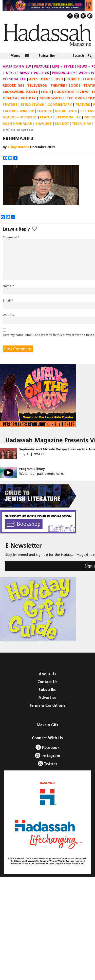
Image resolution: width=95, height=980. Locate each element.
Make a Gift (48, 725)
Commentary (60, 104)
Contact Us (48, 682)
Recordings (14, 85)
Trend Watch (51, 98)
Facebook (48, 747)
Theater (58, 85)
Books (74, 85)
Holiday (29, 98)
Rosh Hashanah (17, 123)
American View (17, 66)
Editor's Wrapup (18, 111)
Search (78, 56)
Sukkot (62, 123)
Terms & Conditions (48, 705)
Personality (64, 73)
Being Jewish (33, 104)
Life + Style (63, 66)
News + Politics (34, 73)
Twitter (48, 763)
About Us (48, 674)
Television (37, 85)
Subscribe (47, 56)
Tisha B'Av (82, 123)
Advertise (47, 697)
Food (46, 92)
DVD (59, 79)
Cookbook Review (71, 92)
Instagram (48, 755)
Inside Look (66, 111)
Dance (47, 79)
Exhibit (73, 79)
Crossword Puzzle (20, 92)
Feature (42, 66)
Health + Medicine (20, 117)
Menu (15, 56)
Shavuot (44, 123)
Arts (33, 79)
